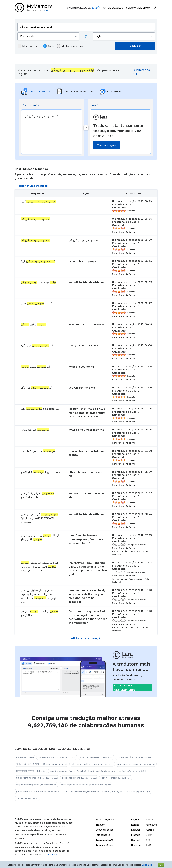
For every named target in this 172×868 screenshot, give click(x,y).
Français (136, 835)
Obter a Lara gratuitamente (125, 688)
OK (161, 865)
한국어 (149, 845)
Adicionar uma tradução (32, 186)
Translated (105, 840)
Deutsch (136, 840)
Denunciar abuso (105, 830)
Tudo (49, 46)
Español (136, 830)
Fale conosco (103, 835)
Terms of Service (105, 845)
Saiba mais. (147, 865)
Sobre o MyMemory (138, 8)
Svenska (150, 820)
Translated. (51, 855)
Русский (150, 830)
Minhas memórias (70, 46)
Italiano (135, 825)
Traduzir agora (107, 145)
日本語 (149, 835)
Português (151, 825)
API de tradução (113, 8)
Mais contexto (29, 46)
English (135, 820)
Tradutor (101, 825)
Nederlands (137, 845)
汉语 (148, 840)
